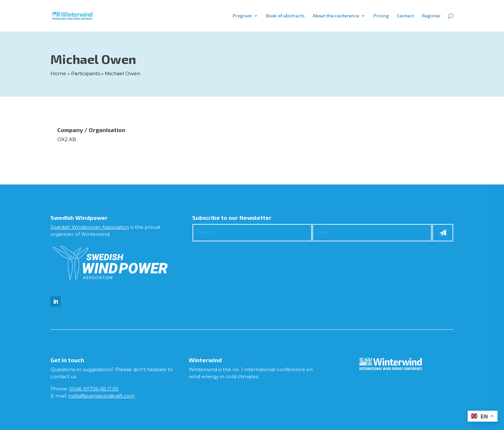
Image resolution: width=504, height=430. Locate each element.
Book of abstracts (285, 16)
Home (58, 73)
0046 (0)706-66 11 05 (94, 389)
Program (242, 16)
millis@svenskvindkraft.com (101, 396)
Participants (85, 73)
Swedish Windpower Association (90, 227)
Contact (405, 16)
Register (431, 16)
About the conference (336, 16)
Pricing (381, 16)
